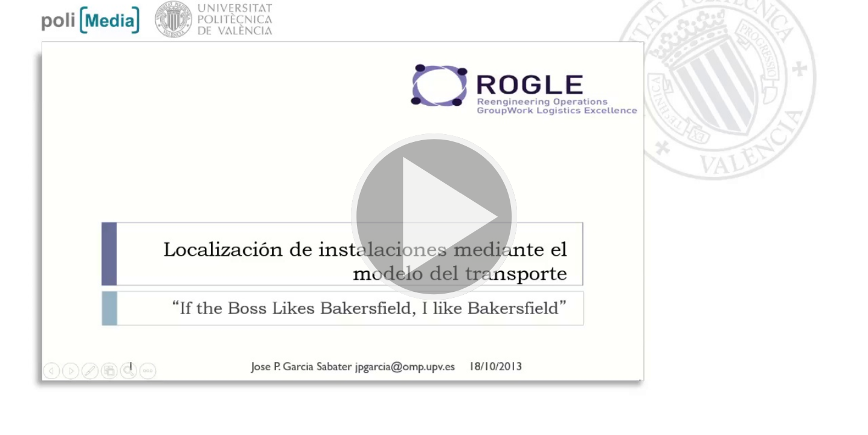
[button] (434, 217)
